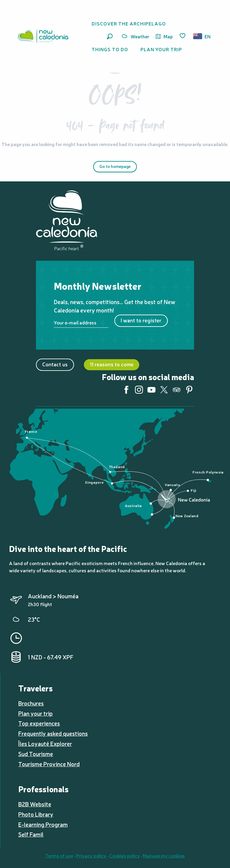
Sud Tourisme (36, 754)
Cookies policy (125, 855)
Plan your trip (35, 713)
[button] (110, 36)
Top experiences (39, 723)
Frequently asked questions (53, 733)
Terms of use (59, 855)
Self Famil (31, 834)
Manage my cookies (164, 855)
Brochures (31, 703)
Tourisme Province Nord (49, 764)
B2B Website (35, 804)
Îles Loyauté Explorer (45, 743)
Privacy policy (91, 855)
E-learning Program (43, 824)
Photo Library (36, 814)
